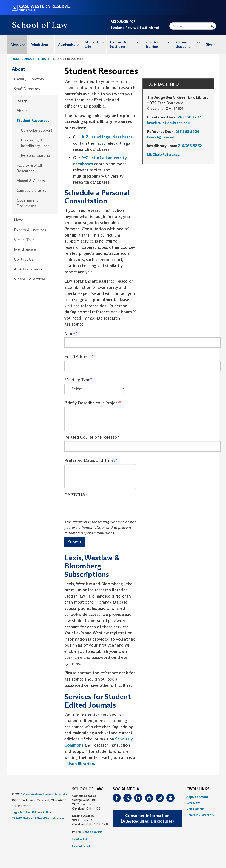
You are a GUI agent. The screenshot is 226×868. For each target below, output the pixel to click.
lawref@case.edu (162, 137)
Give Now (193, 803)
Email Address (78, 356)
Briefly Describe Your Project (92, 403)
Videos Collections (30, 279)
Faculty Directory (29, 79)
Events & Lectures (30, 230)
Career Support (189, 42)
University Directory (200, 815)
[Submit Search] (212, 26)
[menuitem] (17, 44)
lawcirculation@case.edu (168, 123)
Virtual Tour (24, 240)
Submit (75, 542)
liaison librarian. (80, 764)
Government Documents (27, 203)
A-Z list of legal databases (107, 137)
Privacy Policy (41, 812)
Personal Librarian (36, 155)
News (19, 220)
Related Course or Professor (92, 437)
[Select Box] (95, 389)
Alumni (154, 28)
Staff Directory (27, 89)
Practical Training (159, 42)
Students (117, 28)
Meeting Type (77, 380)
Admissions (43, 44)
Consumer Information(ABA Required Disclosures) (147, 818)
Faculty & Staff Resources (29, 168)
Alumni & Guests (31, 181)
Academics (70, 44)
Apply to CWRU (197, 797)
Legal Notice (21, 812)
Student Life (96, 42)
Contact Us (24, 259)
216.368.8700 (92, 832)
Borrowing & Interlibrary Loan (35, 143)
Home (16, 59)
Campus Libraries (31, 190)
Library (44, 59)
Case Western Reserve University (45, 794)
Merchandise (25, 249)
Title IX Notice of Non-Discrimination (38, 818)
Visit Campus (195, 809)
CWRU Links (198, 789)
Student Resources (33, 121)
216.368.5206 (187, 132)
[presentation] (97, 511)
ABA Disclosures (28, 269)
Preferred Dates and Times (90, 460)
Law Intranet (81, 846)
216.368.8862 (190, 146)
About (19, 44)
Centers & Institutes (126, 42)
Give (212, 44)
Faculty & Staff (136, 28)
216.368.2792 (189, 117)
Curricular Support (37, 130)
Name (70, 333)
